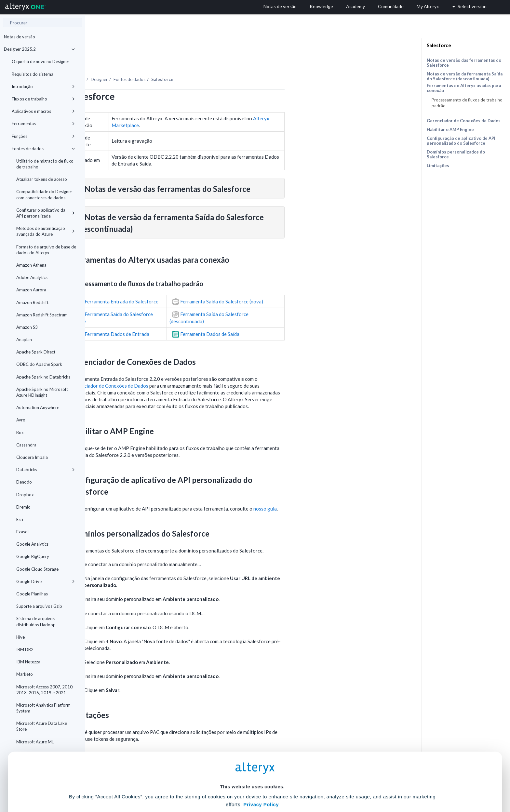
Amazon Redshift (32, 302)
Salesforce (439, 45)
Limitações (438, 166)
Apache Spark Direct (36, 352)
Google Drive (46, 581)
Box (20, 433)
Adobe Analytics (32, 277)
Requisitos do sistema (33, 74)
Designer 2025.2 (39, 49)
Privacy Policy (261, 746)
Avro (21, 420)
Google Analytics (32, 544)
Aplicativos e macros (43, 111)
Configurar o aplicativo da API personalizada (46, 213)
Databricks (46, 470)
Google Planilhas (32, 594)
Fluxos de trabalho (43, 99)
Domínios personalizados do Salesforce (456, 154)
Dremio (23, 507)
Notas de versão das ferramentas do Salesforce (464, 63)
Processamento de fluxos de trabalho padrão (467, 103)
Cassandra (26, 445)
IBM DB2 (25, 649)
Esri (20, 519)
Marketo (25, 674)
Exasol (22, 532)
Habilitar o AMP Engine (450, 129)
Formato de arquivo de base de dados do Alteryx (46, 250)
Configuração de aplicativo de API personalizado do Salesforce (461, 141)
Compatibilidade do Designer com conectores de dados (44, 194)
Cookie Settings (252, 764)
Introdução (43, 87)
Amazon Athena (31, 265)
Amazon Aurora (31, 290)
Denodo (24, 482)
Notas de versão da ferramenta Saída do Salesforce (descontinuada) (465, 76)
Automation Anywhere (38, 407)
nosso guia (350, 491)
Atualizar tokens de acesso (42, 179)
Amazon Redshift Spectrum (42, 315)
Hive (20, 637)
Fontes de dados (43, 149)
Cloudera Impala (32, 457)
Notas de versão (20, 37)
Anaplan (24, 339)
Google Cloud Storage (37, 569)
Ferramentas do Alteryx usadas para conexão (464, 88)
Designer (184, 61)
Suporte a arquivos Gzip (39, 606)
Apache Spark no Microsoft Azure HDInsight (42, 392)
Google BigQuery (33, 556)
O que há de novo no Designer (40, 61)
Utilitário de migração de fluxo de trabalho (45, 164)
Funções (43, 136)
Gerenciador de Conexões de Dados (195, 368)
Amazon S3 (27, 327)
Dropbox (25, 495)
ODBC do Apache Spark (39, 364)
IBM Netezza (28, 662)
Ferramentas (43, 124)
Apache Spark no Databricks (43, 377)
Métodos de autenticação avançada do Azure (46, 231)
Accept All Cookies (206, 783)
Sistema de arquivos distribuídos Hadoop (36, 621)
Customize (305, 783)
